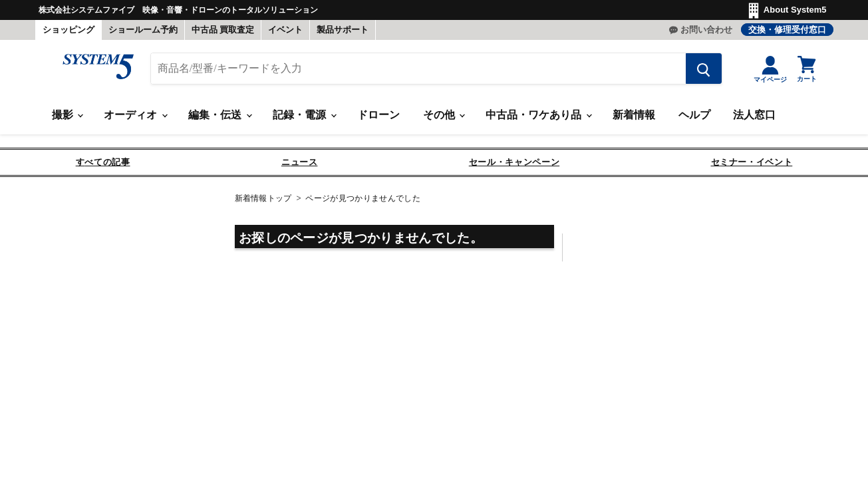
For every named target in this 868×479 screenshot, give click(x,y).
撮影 (67, 115)
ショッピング (69, 30)
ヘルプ (694, 115)
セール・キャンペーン (514, 162)
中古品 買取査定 (223, 30)
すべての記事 (103, 162)
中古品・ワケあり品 (538, 115)
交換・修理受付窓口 (787, 30)
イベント (285, 30)
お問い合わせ (706, 30)
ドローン (378, 115)
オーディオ (135, 115)
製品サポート (343, 30)
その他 (444, 115)
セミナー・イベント (752, 162)
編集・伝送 (219, 115)
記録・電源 (304, 115)
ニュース (300, 162)
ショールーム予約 (143, 30)
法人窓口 (754, 115)
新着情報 (634, 115)
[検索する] (704, 69)
